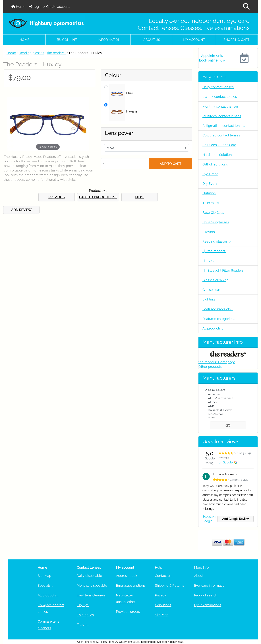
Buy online (67, 40)
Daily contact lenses (218, 87)
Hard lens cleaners (91, 595)
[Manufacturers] (228, 403)
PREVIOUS (56, 197)
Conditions (163, 605)
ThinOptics (211, 203)
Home (18, 7)
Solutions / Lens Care (219, 145)
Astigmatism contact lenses (224, 126)
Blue (121, 93)
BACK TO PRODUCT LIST (98, 197)
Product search (206, 595)
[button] (246, 7)
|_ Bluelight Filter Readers (223, 270)
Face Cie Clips (213, 213)
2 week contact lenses (220, 97)
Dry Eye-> (210, 184)
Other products (210, 367)
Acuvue (228, 394)
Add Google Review (235, 519)
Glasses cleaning (216, 280)
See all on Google (209, 519)
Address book (127, 576)
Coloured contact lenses (221, 135)
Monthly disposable (92, 585)
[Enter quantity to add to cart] (125, 164)
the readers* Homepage (217, 362)
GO (228, 425)
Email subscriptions (131, 585)
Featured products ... (218, 309)
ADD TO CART (170, 164)
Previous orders (128, 612)
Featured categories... (219, 319)
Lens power (119, 133)
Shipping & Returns (170, 585)
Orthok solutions (215, 164)
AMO (228, 406)
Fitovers (209, 232)
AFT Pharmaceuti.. (228, 398)
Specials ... (45, 585)
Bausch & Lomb (228, 410)
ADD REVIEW (21, 210)
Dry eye (83, 605)
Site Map (44, 576)
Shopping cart (236, 40)
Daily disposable (89, 576)
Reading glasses (31, 53)
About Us (152, 40)
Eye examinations (208, 605)
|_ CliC (208, 261)
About (199, 576)
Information (109, 40)
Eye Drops (210, 174)
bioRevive (228, 414)
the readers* (56, 53)
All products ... (213, 328)
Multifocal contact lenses (222, 116)
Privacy (160, 595)
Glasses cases (213, 290)
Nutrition (209, 193)
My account (194, 40)
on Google (228, 462)
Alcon (228, 402)
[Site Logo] (46, 23)
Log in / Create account (49, 7)
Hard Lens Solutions (218, 155)
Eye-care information (210, 585)
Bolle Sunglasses (216, 222)
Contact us (163, 576)
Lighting (209, 299)
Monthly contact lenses (221, 106)
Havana (123, 112)
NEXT (139, 197)
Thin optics (85, 615)
